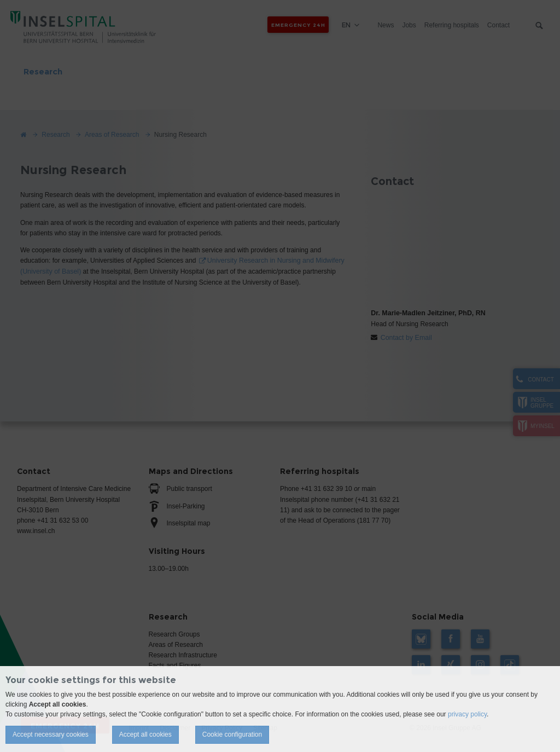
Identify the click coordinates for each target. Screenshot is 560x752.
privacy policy (467, 714)
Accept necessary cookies (51, 734)
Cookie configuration (232, 734)
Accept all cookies (145, 734)
